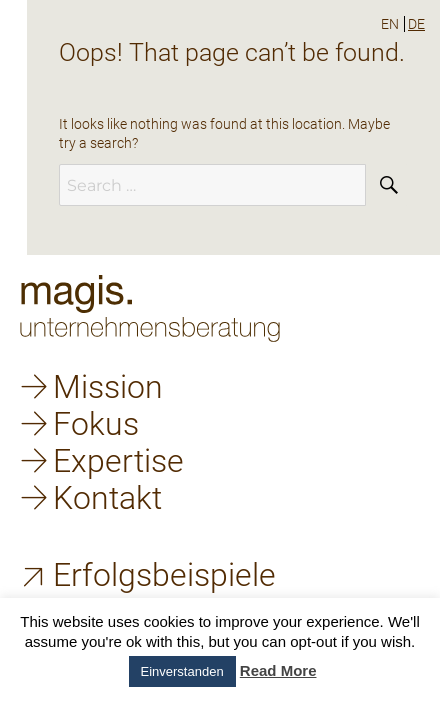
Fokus (96, 424)
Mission (108, 387)
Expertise (118, 461)
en (390, 24)
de (416, 24)
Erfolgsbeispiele (164, 575)
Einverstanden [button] (182, 671)
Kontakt (107, 498)
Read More (278, 670)
